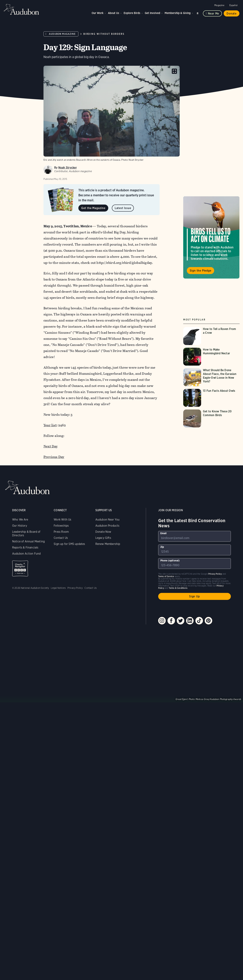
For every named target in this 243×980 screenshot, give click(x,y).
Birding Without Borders (104, 34)
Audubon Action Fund (26, 554)
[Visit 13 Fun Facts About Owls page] (211, 398)
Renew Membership (108, 544)
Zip (162, 547)
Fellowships (61, 526)
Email (164, 533)
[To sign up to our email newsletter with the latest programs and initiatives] (195, 536)
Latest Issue (123, 208)
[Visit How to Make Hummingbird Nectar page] (211, 357)
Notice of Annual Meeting (28, 541)
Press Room (61, 532)
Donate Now (103, 532)
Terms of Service (166, 576)
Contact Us (61, 538)
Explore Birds (132, 13)
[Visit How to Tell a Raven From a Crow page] (211, 336)
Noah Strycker (68, 168)
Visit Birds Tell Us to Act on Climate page (211, 237)
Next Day (51, 446)
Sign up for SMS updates (69, 544)
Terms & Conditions (178, 588)
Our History (20, 526)
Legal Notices (58, 588)
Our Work (98, 13)
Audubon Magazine (62, 34)
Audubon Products (107, 526)
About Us (114, 13)
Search (198, 13)
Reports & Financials (25, 547)
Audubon (21, 9)
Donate (232, 14)
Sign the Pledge (201, 271)
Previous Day (54, 457)
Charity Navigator (20, 568)
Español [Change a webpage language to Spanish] (233, 5)
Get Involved (152, 13)
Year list (50, 425)
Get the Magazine (93, 208)
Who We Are (20, 520)
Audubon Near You (108, 520)
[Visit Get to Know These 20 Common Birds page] (211, 418)
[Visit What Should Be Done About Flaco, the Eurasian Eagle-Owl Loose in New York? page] (211, 377)
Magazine (219, 5)
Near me (214, 14)
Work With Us (62, 520)
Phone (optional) (170, 560)
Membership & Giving (178, 13)
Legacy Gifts (103, 538)
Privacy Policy (75, 588)
